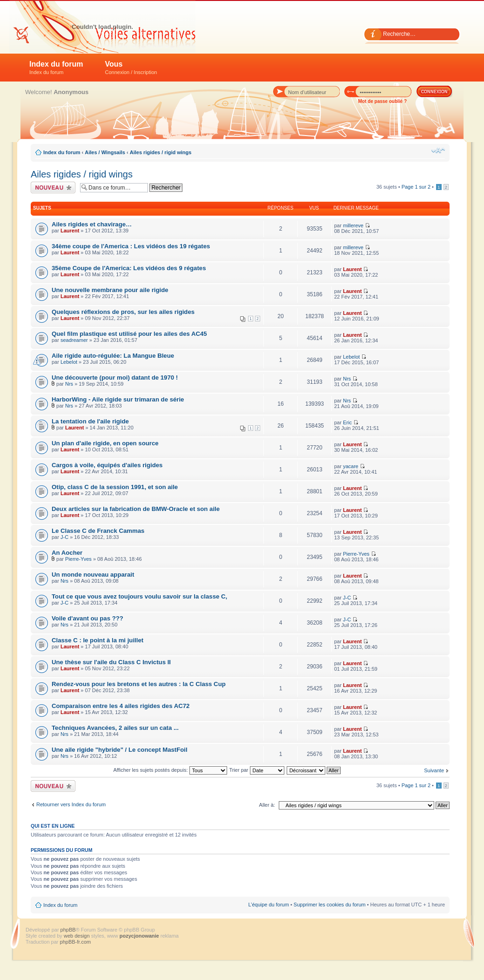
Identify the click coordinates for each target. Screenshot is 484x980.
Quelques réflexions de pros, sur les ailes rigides (123, 312)
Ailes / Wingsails (105, 152)
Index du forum (56, 68)
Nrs (69, 384)
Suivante (434, 770)
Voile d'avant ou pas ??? (87, 618)
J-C (64, 537)
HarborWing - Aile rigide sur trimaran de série (118, 399)
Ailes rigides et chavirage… (92, 224)
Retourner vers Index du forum (71, 804)
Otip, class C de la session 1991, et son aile (115, 487)
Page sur (416, 187)
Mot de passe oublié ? (383, 101)
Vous (131, 68)
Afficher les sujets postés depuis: (170, 770)
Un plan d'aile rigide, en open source (105, 443)
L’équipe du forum (268, 905)
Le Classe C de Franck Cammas (98, 531)
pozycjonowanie (139, 936)
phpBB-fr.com (76, 942)
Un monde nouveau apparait (93, 575)
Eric (347, 422)
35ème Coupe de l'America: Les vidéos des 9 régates (129, 268)
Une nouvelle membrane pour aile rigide (110, 290)
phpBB (68, 930)
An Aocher (67, 553)
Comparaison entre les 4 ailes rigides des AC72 (121, 706)
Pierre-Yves (78, 559)
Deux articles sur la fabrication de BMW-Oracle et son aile (136, 509)
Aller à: (267, 805)
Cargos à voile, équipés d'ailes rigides (107, 465)
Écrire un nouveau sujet (53, 187)
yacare (351, 466)
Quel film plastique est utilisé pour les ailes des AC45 (129, 334)
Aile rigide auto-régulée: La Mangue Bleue (113, 356)
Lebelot (69, 362)
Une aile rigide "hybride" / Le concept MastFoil (120, 750)
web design (77, 936)
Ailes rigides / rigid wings (161, 152)
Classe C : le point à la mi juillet (97, 640)
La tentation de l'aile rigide (90, 421)
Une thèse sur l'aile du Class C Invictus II (111, 662)
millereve (353, 225)
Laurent (70, 231)
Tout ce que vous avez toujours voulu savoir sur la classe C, (139, 596)
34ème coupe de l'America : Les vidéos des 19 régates (131, 246)
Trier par (256, 770)
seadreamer (74, 340)
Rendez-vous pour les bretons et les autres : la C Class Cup (139, 684)
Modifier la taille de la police (438, 150)
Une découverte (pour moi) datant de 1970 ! (115, 378)
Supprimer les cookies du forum (330, 905)
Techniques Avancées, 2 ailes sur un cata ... (115, 728)
